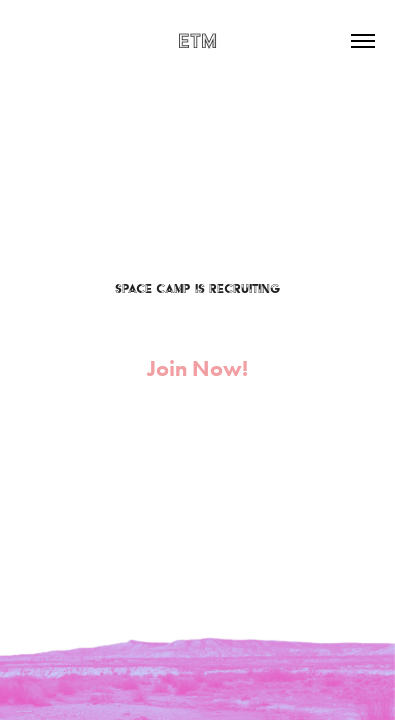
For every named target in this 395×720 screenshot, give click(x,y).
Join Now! (197, 368)
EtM (197, 40)
